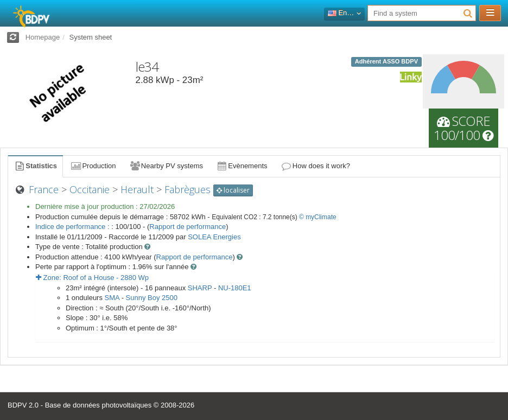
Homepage (43, 37)
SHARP (200, 288)
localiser (233, 190)
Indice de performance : (73, 227)
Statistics (35, 166)
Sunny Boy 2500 (152, 298)
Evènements (242, 166)
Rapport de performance (188, 227)
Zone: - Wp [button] (92, 278)
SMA (112, 298)
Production (93, 166)
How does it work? (316, 166)
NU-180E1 (235, 288)
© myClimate (318, 217)
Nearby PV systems (166, 166)
